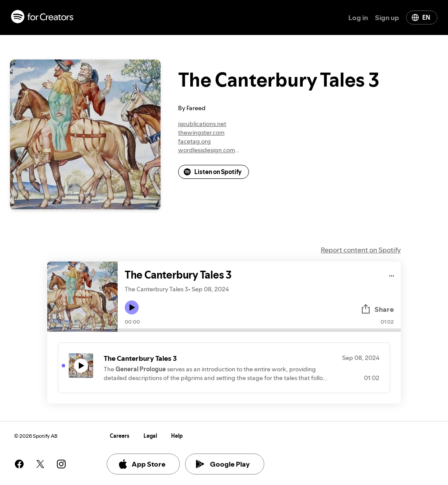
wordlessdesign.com (206, 150)
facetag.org (194, 141)
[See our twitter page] (40, 464)
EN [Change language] (421, 17)
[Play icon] (132, 307)
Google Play (223, 464)
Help (177, 436)
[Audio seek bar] (259, 330)
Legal (150, 436)
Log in (358, 17)
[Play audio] (392, 274)
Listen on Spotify (213, 172)
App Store (142, 464)
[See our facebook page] (19, 464)
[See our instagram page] (61, 464)
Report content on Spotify (361, 250)
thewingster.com (201, 133)
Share (377, 309)
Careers (120, 436)
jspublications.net (202, 124)
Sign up (387, 17)
